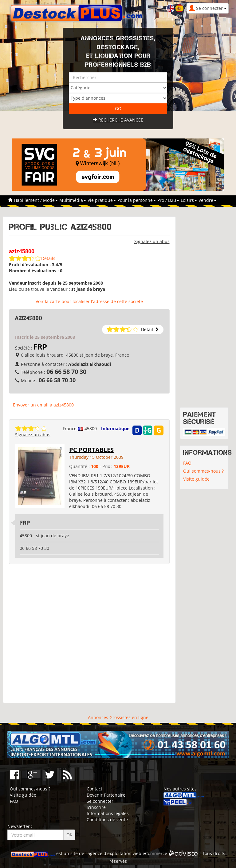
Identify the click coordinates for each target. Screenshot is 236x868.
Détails (48, 258)
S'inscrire (96, 807)
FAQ (187, 463)
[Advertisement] (89, 634)
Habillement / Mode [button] (36, 200)
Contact (94, 789)
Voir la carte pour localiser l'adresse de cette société (89, 301)
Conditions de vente (107, 820)
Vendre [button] (207, 200)
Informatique (115, 428)
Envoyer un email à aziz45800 (43, 405)
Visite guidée (196, 479)
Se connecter (100, 801)
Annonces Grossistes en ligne (118, 717)
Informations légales (108, 813)
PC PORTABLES (91, 450)
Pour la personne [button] (137, 200)
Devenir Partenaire (106, 795)
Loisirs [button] (189, 200)
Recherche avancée (118, 120)
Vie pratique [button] (102, 200)
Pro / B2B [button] (168, 200)
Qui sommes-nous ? (203, 471)
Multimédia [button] (73, 200)
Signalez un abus (152, 241)
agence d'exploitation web (114, 853)
